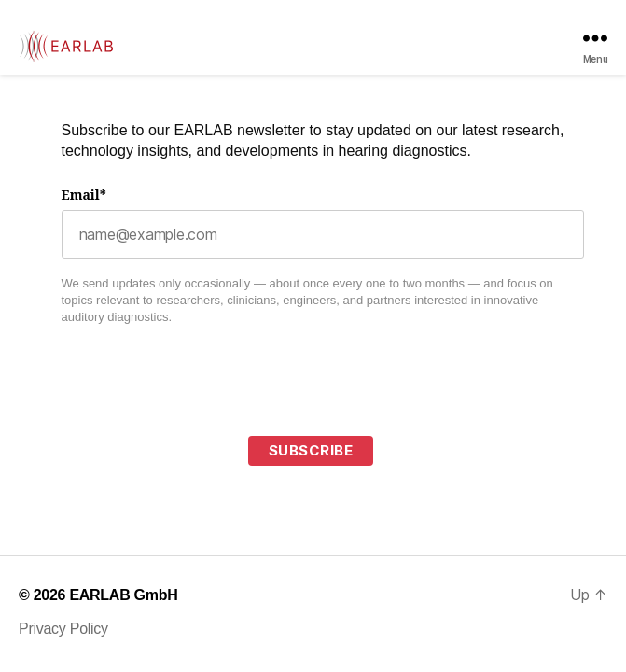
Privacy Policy (63, 629)
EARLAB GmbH (123, 595)
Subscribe (311, 450)
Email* (84, 196)
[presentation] (203, 413)
